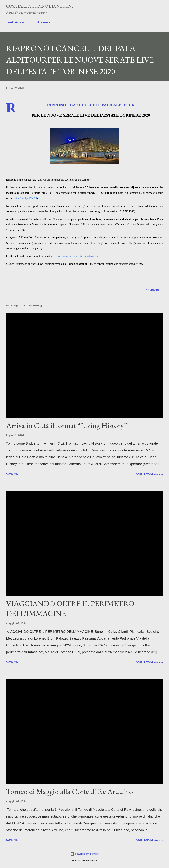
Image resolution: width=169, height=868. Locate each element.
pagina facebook (15, 22)
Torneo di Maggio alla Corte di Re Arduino (70, 791)
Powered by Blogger (84, 854)
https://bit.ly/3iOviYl (25, 198)
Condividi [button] (152, 290)
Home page (41, 22)
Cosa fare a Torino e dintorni (40, 6)
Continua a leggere (150, 474)
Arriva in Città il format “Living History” (67, 425)
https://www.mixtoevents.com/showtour (76, 256)
